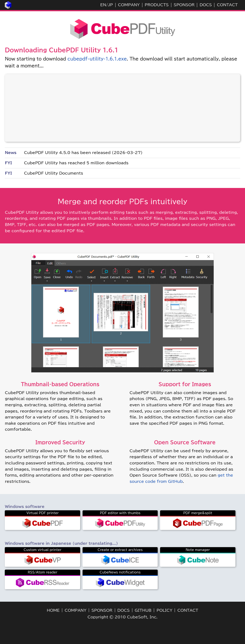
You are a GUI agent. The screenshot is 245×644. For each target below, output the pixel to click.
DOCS (206, 5)
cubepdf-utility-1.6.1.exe (97, 59)
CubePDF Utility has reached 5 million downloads (76, 163)
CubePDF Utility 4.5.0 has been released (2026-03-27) (83, 153)
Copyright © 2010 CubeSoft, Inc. (123, 617)
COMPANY (129, 5)
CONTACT (227, 5)
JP (110, 5)
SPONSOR (184, 5)
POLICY (164, 610)
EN (103, 5)
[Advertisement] (123, 108)
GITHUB (143, 610)
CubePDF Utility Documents (53, 173)
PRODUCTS (157, 5)
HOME (53, 610)
